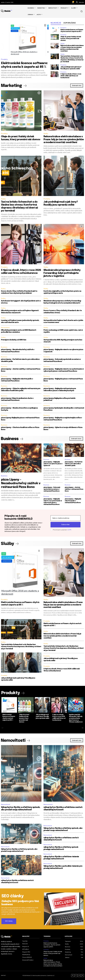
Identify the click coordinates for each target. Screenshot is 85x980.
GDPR (69, 530)
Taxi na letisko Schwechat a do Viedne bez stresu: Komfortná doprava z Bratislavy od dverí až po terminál (72, 59)
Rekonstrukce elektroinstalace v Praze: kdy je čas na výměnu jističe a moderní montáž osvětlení (72, 48)
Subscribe (65, 525)
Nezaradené (5, 328)
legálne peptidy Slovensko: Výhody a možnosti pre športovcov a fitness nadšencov (76, 718)
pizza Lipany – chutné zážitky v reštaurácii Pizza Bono (74, 489)
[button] (82, 11)
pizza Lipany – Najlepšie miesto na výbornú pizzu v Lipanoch (53, 464)
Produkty (4, 59)
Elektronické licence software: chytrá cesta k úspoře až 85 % (52, 945)
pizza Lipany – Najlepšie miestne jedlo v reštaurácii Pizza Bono (73, 501)
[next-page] (82, 728)
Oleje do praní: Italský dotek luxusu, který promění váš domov (71, 39)
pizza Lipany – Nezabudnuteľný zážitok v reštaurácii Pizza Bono (21, 483)
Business (4, 347)
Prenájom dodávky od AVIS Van (14, 340)
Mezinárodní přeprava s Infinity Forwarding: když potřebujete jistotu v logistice (62, 273)
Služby (62, 44)
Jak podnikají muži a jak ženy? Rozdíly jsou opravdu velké (71, 68)
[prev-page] (3, 728)
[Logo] (7, 11)
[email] (65, 518)
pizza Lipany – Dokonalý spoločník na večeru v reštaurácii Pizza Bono (52, 489)
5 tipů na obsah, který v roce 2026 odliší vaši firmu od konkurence (71, 76)
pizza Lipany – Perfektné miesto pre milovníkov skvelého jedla (74, 464)
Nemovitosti (6, 804)
